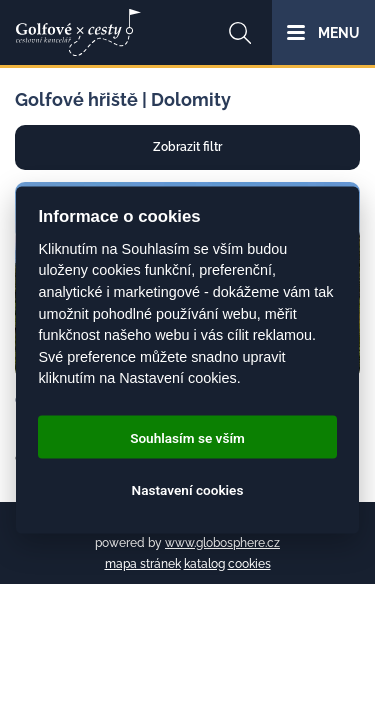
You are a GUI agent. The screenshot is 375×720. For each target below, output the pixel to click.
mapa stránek (143, 564)
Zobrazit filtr (187, 147)
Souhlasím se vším (187, 437)
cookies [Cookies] (249, 564)
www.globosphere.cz (222, 543)
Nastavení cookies (188, 489)
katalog (204, 564)
